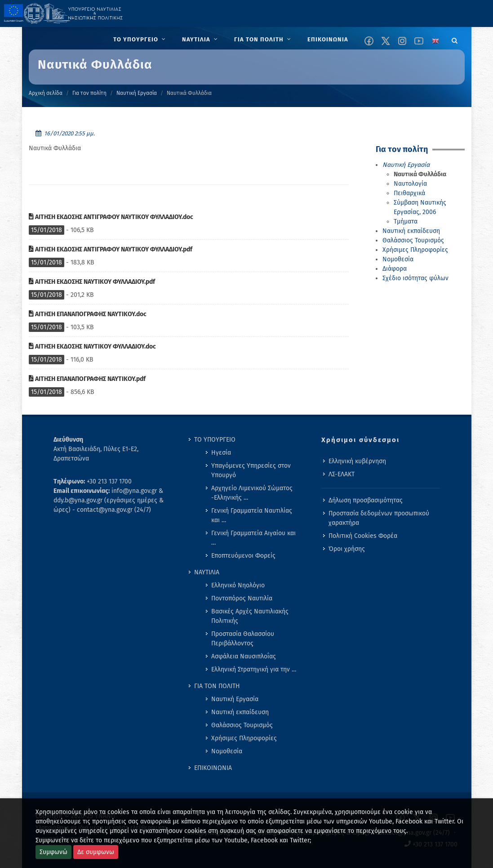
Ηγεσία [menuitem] (221, 453)
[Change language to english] (435, 41)
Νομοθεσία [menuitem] (227, 751)
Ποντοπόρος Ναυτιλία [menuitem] (242, 598)
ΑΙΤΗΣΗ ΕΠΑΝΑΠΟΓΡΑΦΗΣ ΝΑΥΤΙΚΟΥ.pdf (87, 379)
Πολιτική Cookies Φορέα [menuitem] (363, 536)
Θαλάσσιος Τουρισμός (413, 240)
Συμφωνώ (53, 852)
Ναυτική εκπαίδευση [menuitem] (240, 712)
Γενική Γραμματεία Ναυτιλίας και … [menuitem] (252, 515)
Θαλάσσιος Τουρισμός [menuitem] (242, 725)
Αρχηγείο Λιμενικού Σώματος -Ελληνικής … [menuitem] (252, 493)
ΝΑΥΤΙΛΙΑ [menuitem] (207, 572)
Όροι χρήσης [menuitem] (347, 549)
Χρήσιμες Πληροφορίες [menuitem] (244, 738)
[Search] (455, 39)
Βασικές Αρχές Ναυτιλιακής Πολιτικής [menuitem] (250, 616)
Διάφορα (395, 269)
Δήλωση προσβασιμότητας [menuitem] (366, 500)
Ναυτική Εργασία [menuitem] (235, 699)
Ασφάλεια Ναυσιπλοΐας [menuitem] (244, 656)
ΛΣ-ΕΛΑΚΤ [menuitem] (342, 474)
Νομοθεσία (398, 259)
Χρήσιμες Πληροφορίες (415, 250)
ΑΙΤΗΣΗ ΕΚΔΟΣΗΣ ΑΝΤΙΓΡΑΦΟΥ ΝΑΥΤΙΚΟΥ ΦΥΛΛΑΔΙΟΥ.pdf (111, 249)
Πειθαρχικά (409, 193)
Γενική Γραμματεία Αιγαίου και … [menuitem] (253, 538)
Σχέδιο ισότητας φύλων (415, 278)
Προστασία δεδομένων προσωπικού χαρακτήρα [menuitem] (379, 518)
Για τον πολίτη (89, 93)
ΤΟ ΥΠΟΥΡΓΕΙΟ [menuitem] (215, 440)
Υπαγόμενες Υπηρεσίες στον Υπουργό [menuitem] (251, 470)
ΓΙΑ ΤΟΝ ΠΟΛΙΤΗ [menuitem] (217, 686)
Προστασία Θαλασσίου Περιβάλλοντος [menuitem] (243, 639)
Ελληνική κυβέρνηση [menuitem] (357, 461)
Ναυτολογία (410, 184)
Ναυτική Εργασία (137, 93)
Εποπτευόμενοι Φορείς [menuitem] (243, 556)
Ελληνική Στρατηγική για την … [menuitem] (254, 669)
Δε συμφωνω (96, 852)
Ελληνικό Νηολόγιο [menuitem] (238, 585)
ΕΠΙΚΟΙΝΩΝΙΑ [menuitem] (213, 768)
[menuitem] (140, 40)
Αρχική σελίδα (46, 93)
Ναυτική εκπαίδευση (411, 231)
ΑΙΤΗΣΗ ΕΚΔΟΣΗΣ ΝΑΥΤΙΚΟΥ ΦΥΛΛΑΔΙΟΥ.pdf (92, 282)
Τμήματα (406, 221)
